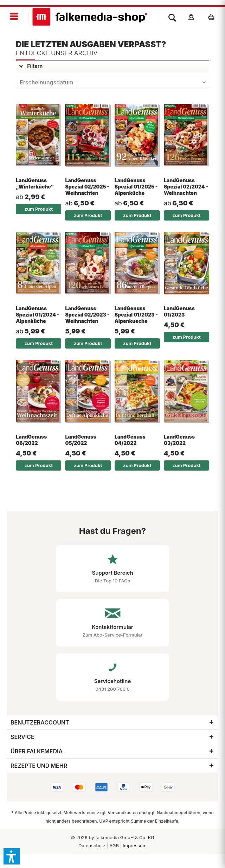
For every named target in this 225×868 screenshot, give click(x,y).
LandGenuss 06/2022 (31, 440)
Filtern (31, 66)
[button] (12, 856)
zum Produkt (39, 209)
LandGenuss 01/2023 (179, 311)
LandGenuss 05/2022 (81, 440)
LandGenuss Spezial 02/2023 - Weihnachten (87, 315)
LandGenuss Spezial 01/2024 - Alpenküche (37, 315)
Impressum (135, 845)
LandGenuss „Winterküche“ (35, 183)
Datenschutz (92, 845)
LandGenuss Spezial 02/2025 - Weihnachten (87, 187)
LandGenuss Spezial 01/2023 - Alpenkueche (136, 315)
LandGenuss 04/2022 (130, 440)
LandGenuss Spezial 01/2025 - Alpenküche (136, 187)
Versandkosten (123, 813)
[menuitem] (14, 17)
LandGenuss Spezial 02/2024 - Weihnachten (186, 187)
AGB (114, 845)
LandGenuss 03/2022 (179, 440)
